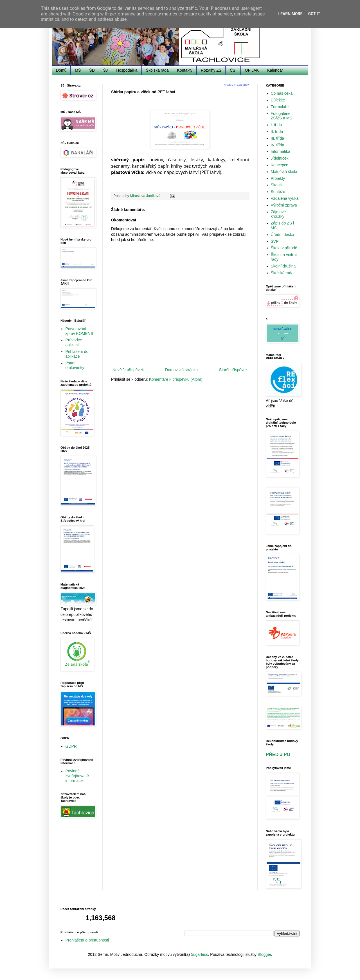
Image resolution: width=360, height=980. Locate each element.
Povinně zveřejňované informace (77, 776)
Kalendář (275, 70)
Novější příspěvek (128, 370)
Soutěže (278, 192)
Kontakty (185, 70)
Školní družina (283, 266)
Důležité (278, 100)
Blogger (264, 954)
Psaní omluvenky (75, 365)
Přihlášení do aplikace (77, 354)
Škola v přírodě (284, 248)
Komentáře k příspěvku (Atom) (176, 379)
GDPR (71, 746)
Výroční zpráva (284, 205)
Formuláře (280, 107)
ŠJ (105, 70)
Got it (314, 14)
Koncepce (280, 165)
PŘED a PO (278, 754)
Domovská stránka (181, 370)
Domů (61, 70)
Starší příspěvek (233, 370)
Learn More (290, 14)
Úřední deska (283, 235)
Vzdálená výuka (285, 198)
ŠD (92, 70)
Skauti (276, 185)
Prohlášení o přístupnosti (87, 940)
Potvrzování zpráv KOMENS (79, 331)
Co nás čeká (282, 93)
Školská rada (157, 70)
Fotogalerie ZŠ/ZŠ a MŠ (282, 116)
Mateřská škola (284, 172)
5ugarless (200, 954)
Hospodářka (127, 70)
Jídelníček (280, 158)
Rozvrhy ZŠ (211, 70)
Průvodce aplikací (74, 342)
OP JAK (252, 70)
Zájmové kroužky (278, 214)
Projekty (278, 178)
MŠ (78, 70)
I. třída (276, 125)
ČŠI (233, 70)
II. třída (277, 131)
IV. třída (278, 145)
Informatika (281, 151)
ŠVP (275, 241)
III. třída (277, 138)
